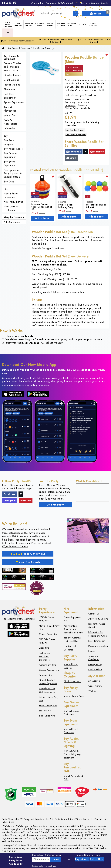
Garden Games (12, 75)
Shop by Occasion (93, 24)
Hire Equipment (18, 24)
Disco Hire (44, 648)
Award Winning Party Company (17, 41)
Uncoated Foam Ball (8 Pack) (96, 206)
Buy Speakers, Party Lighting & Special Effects (13, 173)
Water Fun (10, 115)
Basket (99, 13)
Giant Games (11, 80)
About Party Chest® (98, 619)
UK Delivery (71, 105)
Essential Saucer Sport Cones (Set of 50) (42, 207)
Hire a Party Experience (7, 24)
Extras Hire (97, 859)
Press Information (97, 641)
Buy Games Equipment (10, 155)
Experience (82, 859)
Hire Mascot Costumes (11, 208)
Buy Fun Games (50, 24)
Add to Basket (42, 218)
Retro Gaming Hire (48, 706)
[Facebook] (3, 3)
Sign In (105, 3)
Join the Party (55, 505)
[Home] (3, 48)
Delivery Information (98, 646)
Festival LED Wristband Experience (45, 656)
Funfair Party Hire (48, 665)
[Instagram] (11, 3)
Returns (92, 651)
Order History (95, 686)
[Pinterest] (15, 3)
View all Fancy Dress (74, 696)
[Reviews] (82, 3)
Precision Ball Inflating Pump (66, 206)
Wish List (93, 691)
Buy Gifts (82, 24)
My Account (94, 681)
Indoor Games (12, 85)
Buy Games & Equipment (19, 48)
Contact (95, 3)
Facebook (74, 152)
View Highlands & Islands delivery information (58, 292)
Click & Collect (72, 108)
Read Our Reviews (28, 554)
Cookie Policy (95, 670)
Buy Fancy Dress (40, 24)
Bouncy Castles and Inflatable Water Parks (12, 67)
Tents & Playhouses (10, 109)
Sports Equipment (14, 102)
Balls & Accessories (10, 122)
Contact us (36, 866)
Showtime (9, 89)
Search (56, 859)
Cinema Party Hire (48, 634)
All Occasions (12, 222)
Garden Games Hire (49, 670)
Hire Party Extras (13, 202)
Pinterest (97, 152)
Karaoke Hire (45, 675)
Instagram (10, 500)
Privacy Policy (95, 665)
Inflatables (10, 129)
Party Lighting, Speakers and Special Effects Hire (73, 629)
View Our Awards (28, 562)
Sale (7, 33)
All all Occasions (72, 682)
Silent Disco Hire (47, 716)
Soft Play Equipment (10, 96)
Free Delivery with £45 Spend (55, 41)
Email (71, 158)
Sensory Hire (45, 711)
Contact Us (94, 614)
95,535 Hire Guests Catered (94, 41)
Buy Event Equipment (61, 24)
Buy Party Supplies (29, 24)
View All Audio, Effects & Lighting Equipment (72, 754)
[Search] (76, 13)
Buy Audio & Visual (72, 24)
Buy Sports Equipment (76, 135)
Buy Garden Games (42, 48)
